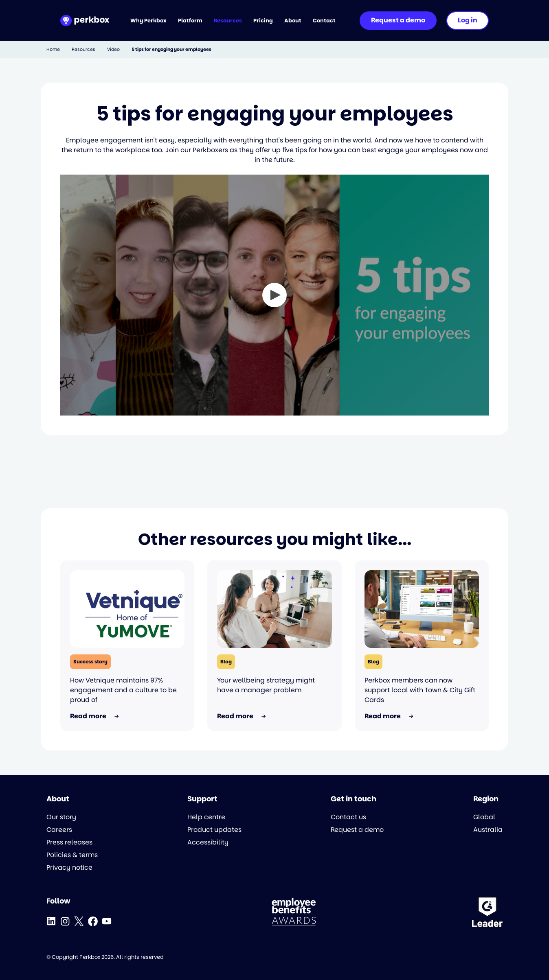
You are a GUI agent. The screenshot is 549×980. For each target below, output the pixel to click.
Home (53, 49)
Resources (83, 49)
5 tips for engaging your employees (171, 49)
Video (113, 49)
